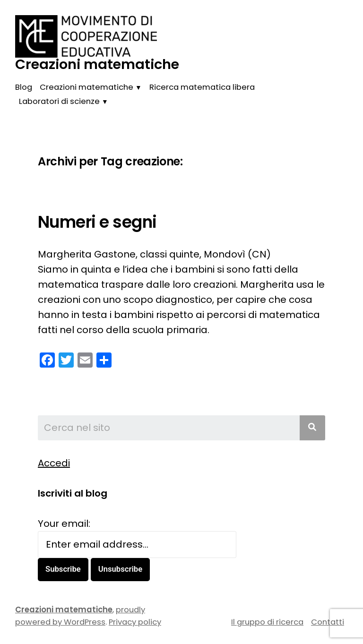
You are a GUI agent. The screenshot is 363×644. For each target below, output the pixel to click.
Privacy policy (135, 622)
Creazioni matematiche (97, 64)
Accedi (54, 463)
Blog (24, 87)
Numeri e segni (97, 222)
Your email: (64, 524)
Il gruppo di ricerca (267, 622)
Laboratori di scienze (59, 101)
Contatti (328, 622)
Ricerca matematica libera (202, 87)
